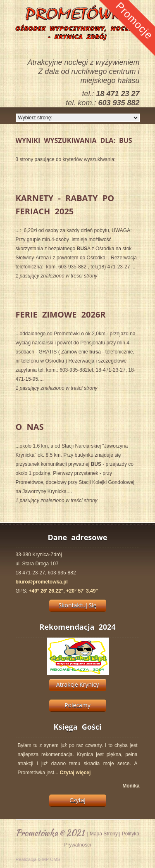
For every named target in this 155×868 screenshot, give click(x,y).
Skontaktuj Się (78, 605)
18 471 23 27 (118, 94)
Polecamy (77, 705)
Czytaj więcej (75, 773)
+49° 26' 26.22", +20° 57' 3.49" (63, 591)
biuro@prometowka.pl (42, 582)
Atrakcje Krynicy (78, 684)
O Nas (30, 427)
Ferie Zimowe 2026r (61, 314)
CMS (55, 859)
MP (46, 859)
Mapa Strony (104, 834)
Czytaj (77, 800)
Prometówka (37, 833)
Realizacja (26, 859)
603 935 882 (119, 103)
